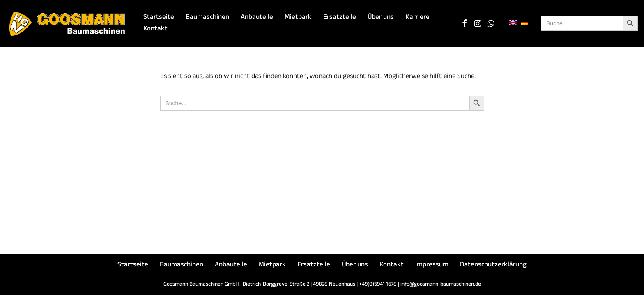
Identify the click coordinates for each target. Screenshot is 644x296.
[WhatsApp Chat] (491, 23)
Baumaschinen (207, 18)
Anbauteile (257, 18)
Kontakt (155, 29)
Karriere (417, 18)
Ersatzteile (340, 18)
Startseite (159, 18)
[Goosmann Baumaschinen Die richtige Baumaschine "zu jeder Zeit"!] (68, 23)
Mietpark (298, 18)
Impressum (432, 267)
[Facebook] (465, 23)
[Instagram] (478, 23)
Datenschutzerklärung (493, 267)
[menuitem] (513, 23)
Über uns (381, 18)
